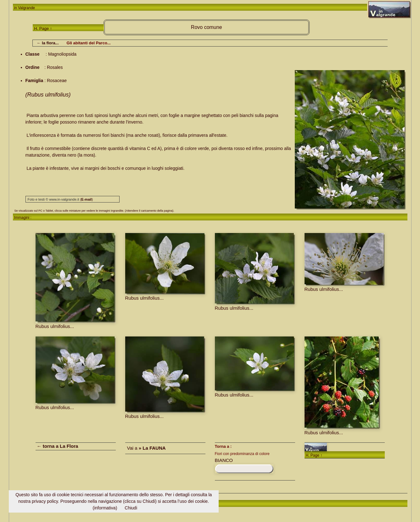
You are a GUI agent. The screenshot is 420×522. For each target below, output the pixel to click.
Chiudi (131, 508)
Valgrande (26, 8)
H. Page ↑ (43, 28)
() (87, 199)
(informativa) (105, 508)
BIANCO (224, 460)
